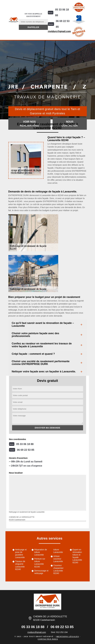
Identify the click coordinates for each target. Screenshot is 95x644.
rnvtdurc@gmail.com (59, 31)
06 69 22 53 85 (63, 24)
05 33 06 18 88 (62, 12)
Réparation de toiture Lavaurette (41, 552)
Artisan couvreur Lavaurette (58, 559)
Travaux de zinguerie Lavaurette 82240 (20, 565)
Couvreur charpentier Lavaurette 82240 (58, 569)
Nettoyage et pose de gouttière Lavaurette (21, 554)
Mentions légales (68, 637)
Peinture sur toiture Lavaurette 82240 (40, 563)
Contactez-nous (48, 639)
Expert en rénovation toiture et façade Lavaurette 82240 (77, 556)
